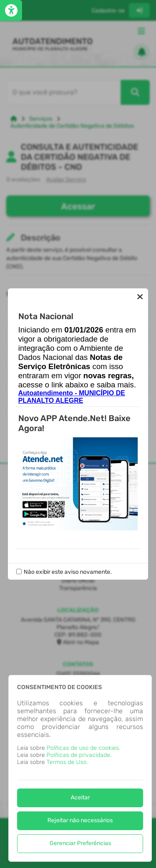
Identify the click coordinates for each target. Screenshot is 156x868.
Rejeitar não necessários (80, 820)
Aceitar (80, 797)
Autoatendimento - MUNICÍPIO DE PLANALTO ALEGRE (72, 397)
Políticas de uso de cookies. (83, 748)
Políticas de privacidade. (79, 755)
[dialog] (80, 768)
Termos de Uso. (67, 762)
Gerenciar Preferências (80, 843)
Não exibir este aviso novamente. (68, 572)
